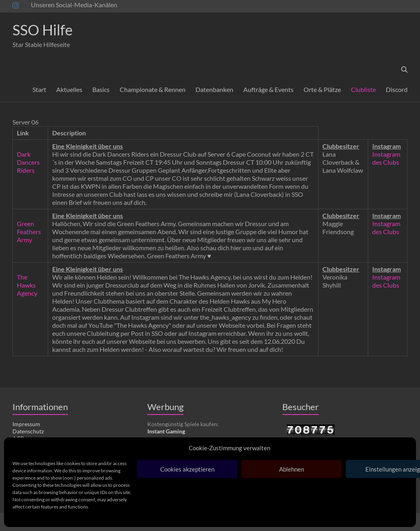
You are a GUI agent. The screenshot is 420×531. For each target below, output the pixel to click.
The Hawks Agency (27, 285)
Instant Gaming (166, 431)
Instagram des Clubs (386, 158)
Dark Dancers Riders (28, 162)
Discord (397, 89)
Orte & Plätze (322, 89)
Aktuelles (69, 89)
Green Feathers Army (29, 232)
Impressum (26, 424)
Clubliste (363, 89)
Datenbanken (214, 89)
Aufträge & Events (268, 89)
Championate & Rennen (153, 89)
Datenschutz (28, 431)
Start (39, 89)
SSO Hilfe (43, 30)
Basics (101, 89)
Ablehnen (292, 469)
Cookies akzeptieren (187, 469)
